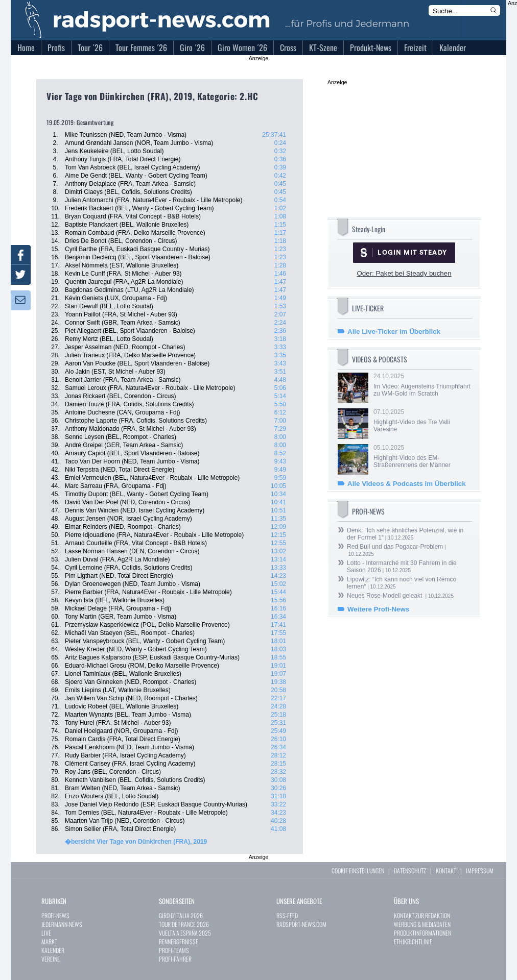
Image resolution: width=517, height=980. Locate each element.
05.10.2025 (422, 456)
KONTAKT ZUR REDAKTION (422, 915)
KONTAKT (446, 871)
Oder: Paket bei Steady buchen (404, 273)
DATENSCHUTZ (410, 871)
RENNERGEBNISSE (179, 941)
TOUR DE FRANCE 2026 (184, 924)
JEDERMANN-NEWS (62, 924)
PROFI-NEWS (55, 915)
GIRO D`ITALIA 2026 (181, 915)
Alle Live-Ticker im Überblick (394, 332)
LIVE (46, 933)
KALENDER (53, 950)
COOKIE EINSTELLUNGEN (358, 871)
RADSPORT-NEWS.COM (301, 924)
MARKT (49, 941)
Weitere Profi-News (378, 609)
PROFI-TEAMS (174, 950)
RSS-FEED (287, 915)
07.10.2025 (422, 421)
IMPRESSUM (480, 871)
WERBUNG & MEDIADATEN (422, 924)
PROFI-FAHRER (175, 959)
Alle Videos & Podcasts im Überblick (407, 484)
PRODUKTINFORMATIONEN (422, 933)
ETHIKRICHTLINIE (413, 941)
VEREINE (51, 959)
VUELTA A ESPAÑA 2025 (185, 933)
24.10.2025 (422, 385)
